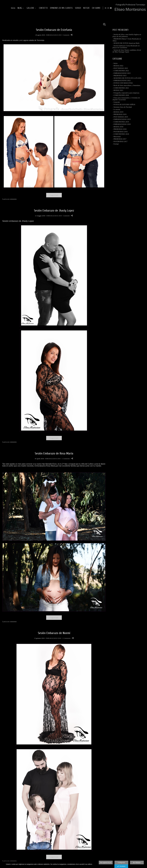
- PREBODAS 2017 (119, 139)
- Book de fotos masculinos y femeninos (126, 85)
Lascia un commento (9, 199)
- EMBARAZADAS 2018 (122, 124)
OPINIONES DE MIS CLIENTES (100, 8)
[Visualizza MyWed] (141, 8)
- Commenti (66, 35)
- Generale (116, 102)
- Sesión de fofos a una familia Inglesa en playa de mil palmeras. (127, 35)
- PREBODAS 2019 (119, 114)
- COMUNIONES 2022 (121, 71)
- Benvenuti (117, 137)
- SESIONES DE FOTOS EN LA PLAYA (127, 78)
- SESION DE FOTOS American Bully (126, 43)
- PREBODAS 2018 (119, 129)
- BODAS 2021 (118, 90)
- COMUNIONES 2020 (121, 95)
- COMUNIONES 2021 (121, 88)
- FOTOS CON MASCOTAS (123, 83)
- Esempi (116, 144)
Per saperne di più (106, 863)
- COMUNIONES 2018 (121, 134)
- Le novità (116, 109)
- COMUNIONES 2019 (121, 122)
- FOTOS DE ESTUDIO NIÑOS (124, 105)
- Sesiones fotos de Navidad (122, 107)
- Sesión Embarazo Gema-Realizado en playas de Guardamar (126, 47)
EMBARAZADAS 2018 (54, 35)
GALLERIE (69, 8)
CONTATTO (82, 8)
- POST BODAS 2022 (120, 68)
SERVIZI (117, 8)
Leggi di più (54, 195)
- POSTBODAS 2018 (120, 132)
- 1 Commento (65, 459)
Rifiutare (137, 863)
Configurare (121, 863)
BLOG (58, 8)
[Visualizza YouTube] (143, 8)
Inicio (52, 8)
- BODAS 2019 (118, 112)
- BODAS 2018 (118, 127)
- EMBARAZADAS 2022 (122, 80)
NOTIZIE (125, 8)
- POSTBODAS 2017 (120, 141)
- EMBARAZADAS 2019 (122, 119)
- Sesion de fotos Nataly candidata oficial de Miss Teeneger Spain (127, 51)
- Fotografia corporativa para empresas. (126, 93)
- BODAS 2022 (118, 66)
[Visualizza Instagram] (138, 8)
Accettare (121, 866)
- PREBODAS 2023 (119, 76)
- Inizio (115, 63)
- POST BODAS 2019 (120, 117)
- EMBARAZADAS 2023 (122, 73)
